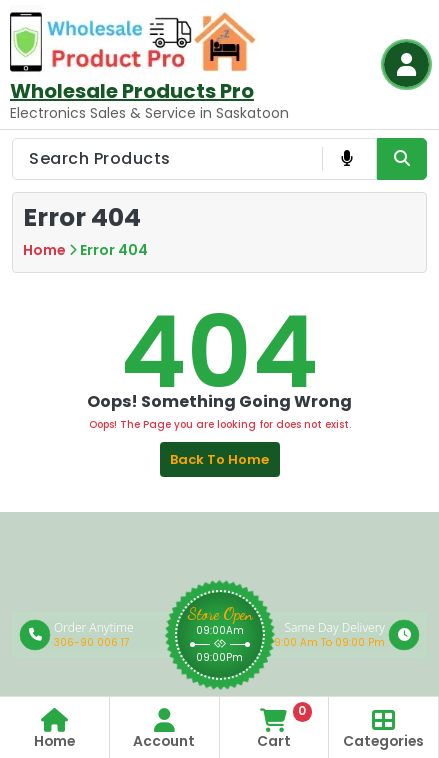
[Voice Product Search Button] (346, 159)
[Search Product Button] (402, 159)
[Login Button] (406, 64)
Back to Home (220, 459)
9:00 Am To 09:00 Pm (329, 642)
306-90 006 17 (91, 642)
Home (44, 250)
